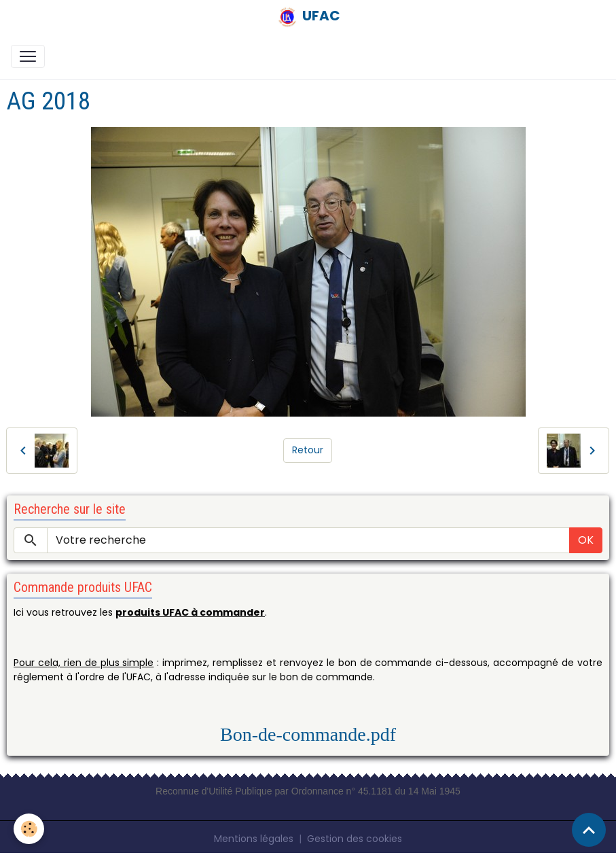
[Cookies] (29, 829)
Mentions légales (254, 839)
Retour (308, 450)
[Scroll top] (589, 830)
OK (586, 540)
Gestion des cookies (355, 839)
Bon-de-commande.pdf (308, 734)
